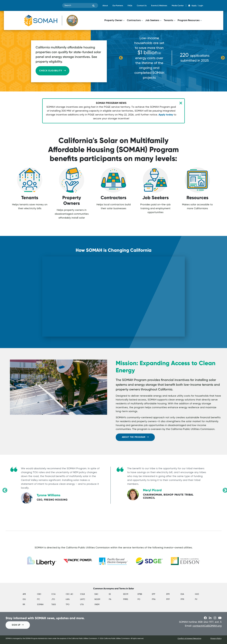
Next (223, 58)
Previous (121, 58)
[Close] (181, 103)
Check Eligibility (52, 71)
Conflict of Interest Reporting (189, 639)
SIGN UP (18, 625)
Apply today (166, 115)
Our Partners (118, 6)
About (105, 6)
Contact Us (142, 6)
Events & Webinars (159, 6)
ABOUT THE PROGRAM (135, 437)
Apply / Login (196, 6)
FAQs (130, 6)
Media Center (178, 6)
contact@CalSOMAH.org (207, 626)
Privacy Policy (216, 639)
